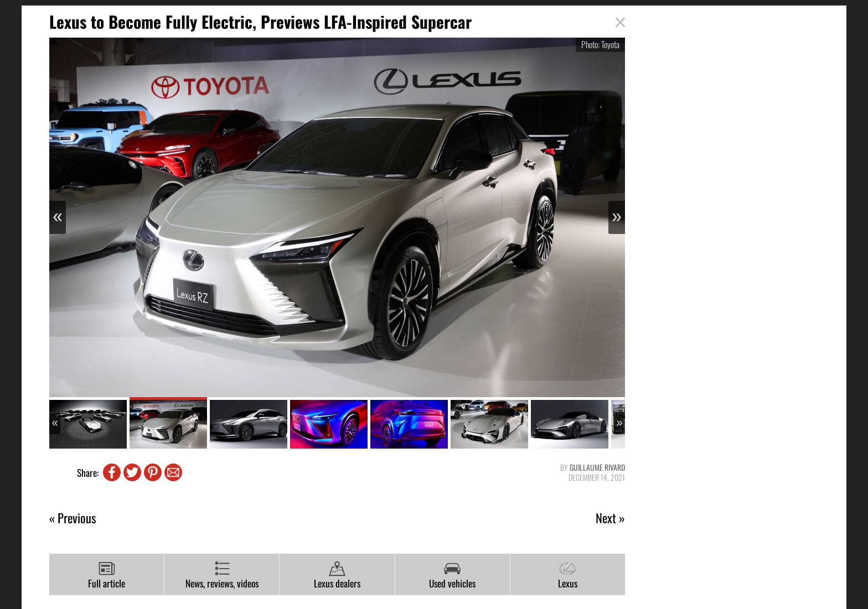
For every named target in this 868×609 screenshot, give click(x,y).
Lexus (568, 575)
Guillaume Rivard (597, 467)
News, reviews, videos (222, 575)
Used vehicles (452, 575)
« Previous (73, 518)
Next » (610, 518)
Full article (107, 575)
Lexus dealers (337, 575)
